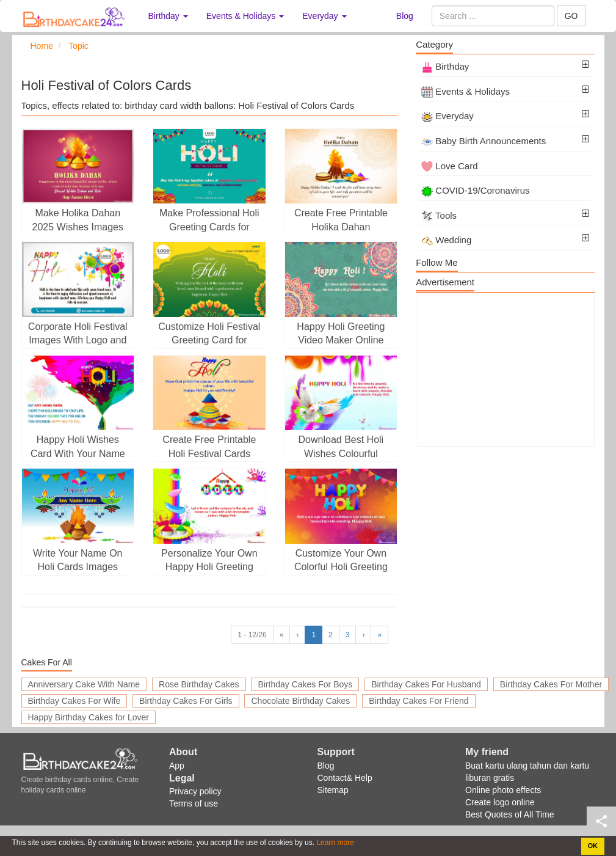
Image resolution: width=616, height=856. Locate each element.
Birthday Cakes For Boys (305, 684)
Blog (405, 16)
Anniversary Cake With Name (84, 684)
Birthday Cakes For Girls (186, 701)
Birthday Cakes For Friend (419, 701)
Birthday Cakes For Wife (74, 701)
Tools (439, 215)
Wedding (446, 240)
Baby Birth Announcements (484, 141)
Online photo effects (503, 790)
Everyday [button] (324, 16)
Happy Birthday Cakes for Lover (89, 717)
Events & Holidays (466, 91)
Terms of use (194, 803)
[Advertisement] (505, 370)
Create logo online (500, 802)
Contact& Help (345, 778)
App (177, 766)
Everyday (448, 116)
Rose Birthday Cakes (199, 684)
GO (571, 16)
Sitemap (333, 790)
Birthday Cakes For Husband (426, 684)
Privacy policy (195, 791)
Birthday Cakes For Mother (551, 684)
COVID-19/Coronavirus (475, 190)
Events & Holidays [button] (245, 16)
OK (593, 846)
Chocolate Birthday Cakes (300, 701)
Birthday (445, 66)
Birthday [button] (168, 16)
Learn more (334, 843)
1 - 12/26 (252, 635)
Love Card (449, 166)
